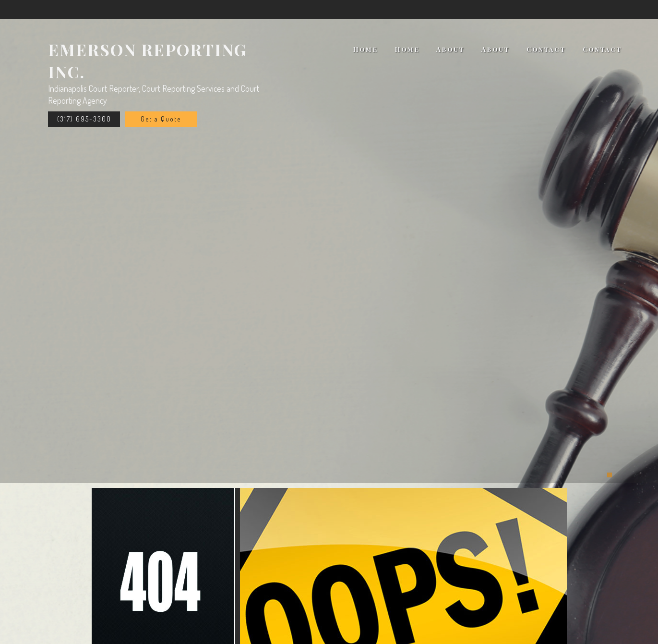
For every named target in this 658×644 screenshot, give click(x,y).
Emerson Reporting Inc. (147, 61)
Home (365, 49)
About (450, 49)
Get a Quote (161, 119)
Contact (546, 49)
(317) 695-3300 (84, 119)
